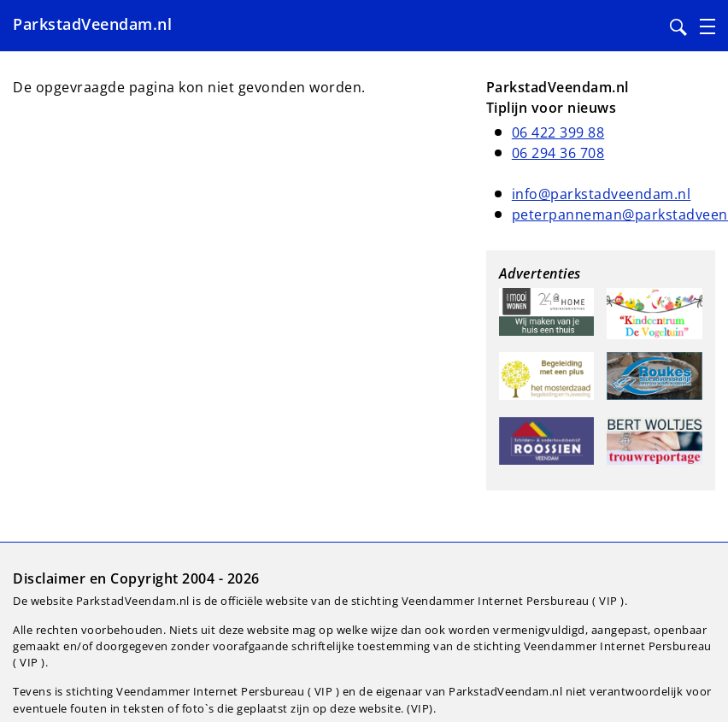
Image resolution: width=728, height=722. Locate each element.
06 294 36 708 (558, 153)
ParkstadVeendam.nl (92, 24)
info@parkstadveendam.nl (602, 194)
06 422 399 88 (558, 132)
